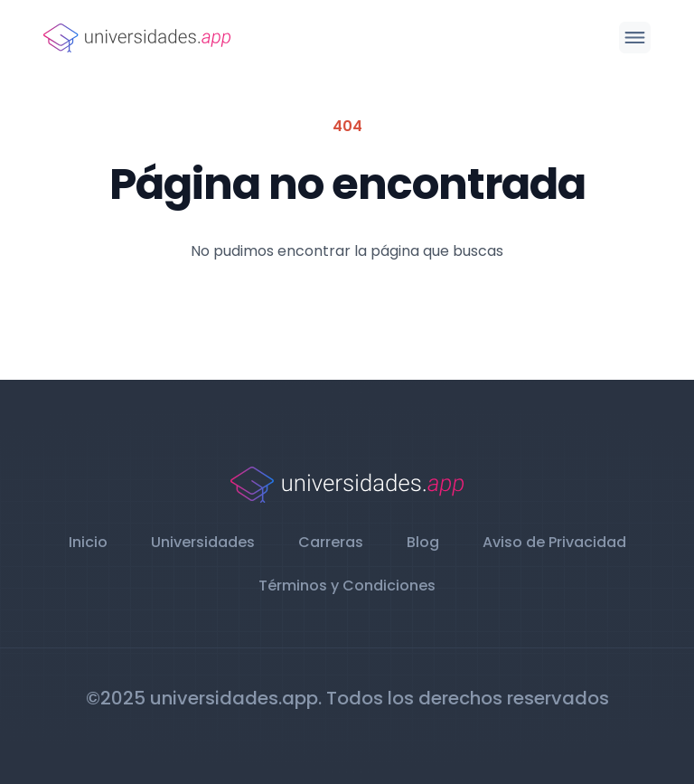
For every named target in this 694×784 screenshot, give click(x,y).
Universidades (203, 542)
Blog (423, 542)
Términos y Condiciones (347, 586)
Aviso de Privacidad (554, 542)
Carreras (331, 542)
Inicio (88, 542)
